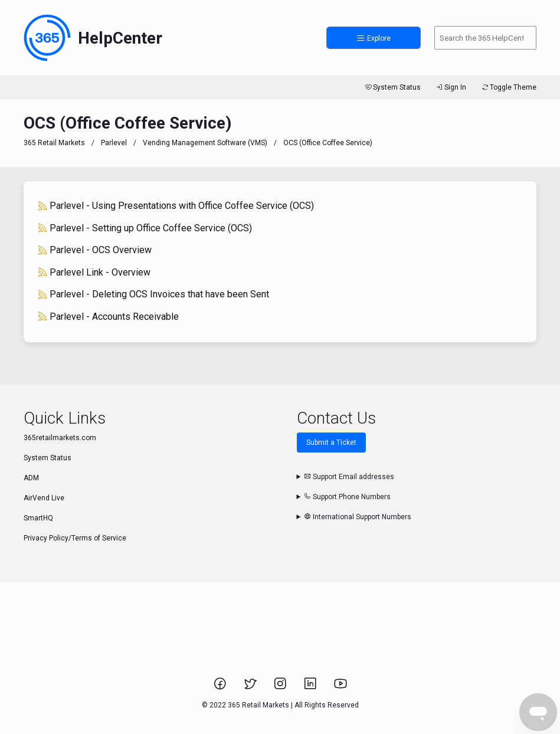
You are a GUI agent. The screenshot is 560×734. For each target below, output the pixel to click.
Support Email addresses (349, 477)
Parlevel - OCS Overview (95, 250)
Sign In (451, 87)
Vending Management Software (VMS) (205, 143)
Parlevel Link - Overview (94, 272)
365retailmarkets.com (60, 438)
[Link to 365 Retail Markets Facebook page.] (221, 687)
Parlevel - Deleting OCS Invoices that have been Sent (153, 294)
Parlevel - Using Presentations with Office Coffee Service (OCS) (176, 206)
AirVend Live (44, 498)
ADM (31, 478)
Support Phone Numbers (347, 497)
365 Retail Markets (54, 143)
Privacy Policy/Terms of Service (75, 538)
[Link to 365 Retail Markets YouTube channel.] (340, 687)
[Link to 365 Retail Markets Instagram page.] (281, 687)
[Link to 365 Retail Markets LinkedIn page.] (311, 687)
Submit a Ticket (331, 443)
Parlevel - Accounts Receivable (108, 317)
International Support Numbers (358, 517)
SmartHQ (38, 518)
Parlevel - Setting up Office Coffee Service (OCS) (145, 228)
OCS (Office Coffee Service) (328, 143)
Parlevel (114, 143)
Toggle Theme (508, 87)
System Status (392, 87)
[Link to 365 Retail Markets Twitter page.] (251, 687)
